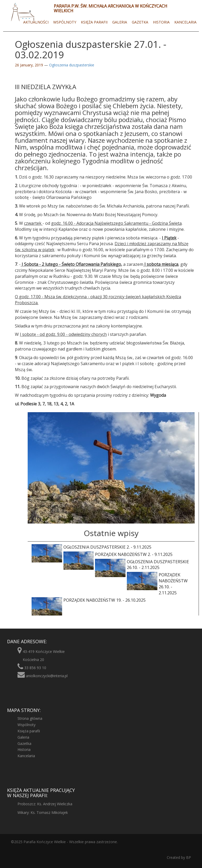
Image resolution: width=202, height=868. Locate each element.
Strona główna (30, 718)
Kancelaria (185, 22)
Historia (161, 22)
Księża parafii (94, 22)
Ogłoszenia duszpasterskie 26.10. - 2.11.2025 (142, 565)
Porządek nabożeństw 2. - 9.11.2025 (118, 554)
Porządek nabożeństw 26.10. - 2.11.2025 (157, 584)
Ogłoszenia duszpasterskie (72, 65)
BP (188, 857)
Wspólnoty (65, 22)
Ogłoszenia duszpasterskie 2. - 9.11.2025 (91, 547)
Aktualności (36, 22)
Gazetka (140, 22)
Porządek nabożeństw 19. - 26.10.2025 (89, 600)
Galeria (120, 22)
